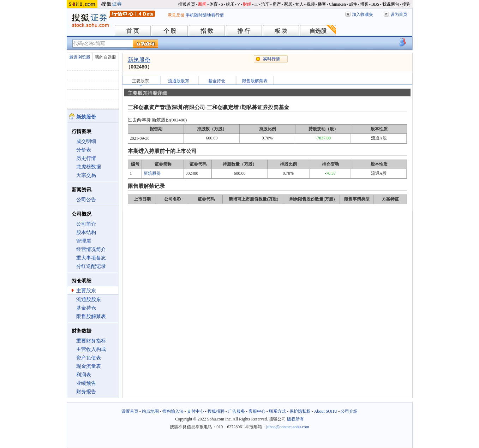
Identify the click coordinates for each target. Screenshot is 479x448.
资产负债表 (89, 358)
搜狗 (406, 4)
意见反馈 (176, 15)
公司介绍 (349, 411)
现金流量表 (89, 366)
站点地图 (150, 411)
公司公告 (86, 200)
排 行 (244, 31)
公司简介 (86, 224)
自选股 (318, 31)
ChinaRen (337, 4)
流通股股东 (89, 300)
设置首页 (130, 411)
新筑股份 (139, 60)
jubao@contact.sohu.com (288, 427)
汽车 (265, 4)
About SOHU (326, 411)
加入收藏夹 (363, 14)
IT (256, 4)
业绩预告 (86, 383)
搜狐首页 (187, 4)
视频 (311, 4)
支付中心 (196, 411)
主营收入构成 (91, 349)
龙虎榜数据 (89, 167)
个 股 (170, 31)
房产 (277, 4)
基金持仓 (86, 308)
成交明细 (86, 141)
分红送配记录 (91, 266)
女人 (299, 4)
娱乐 (230, 4)
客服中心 (257, 411)
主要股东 (86, 291)
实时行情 (271, 59)
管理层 (84, 241)
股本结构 (86, 232)
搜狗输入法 (173, 411)
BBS (375, 4)
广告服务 (236, 411)
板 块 (281, 31)
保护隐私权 (300, 411)
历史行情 (86, 158)
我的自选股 (106, 57)
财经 (247, 4)
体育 (214, 4)
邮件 (353, 4)
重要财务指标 (91, 341)
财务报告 (86, 392)
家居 (288, 4)
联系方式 (277, 411)
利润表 (84, 375)
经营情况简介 (91, 249)
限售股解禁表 (91, 316)
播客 (322, 4)
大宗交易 (86, 175)
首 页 (133, 31)
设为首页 (399, 14)
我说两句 (391, 4)
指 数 (207, 31)
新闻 (202, 4)
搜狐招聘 (216, 411)
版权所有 (295, 419)
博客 (364, 4)
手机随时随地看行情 (205, 15)
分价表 (84, 150)
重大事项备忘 (91, 258)
